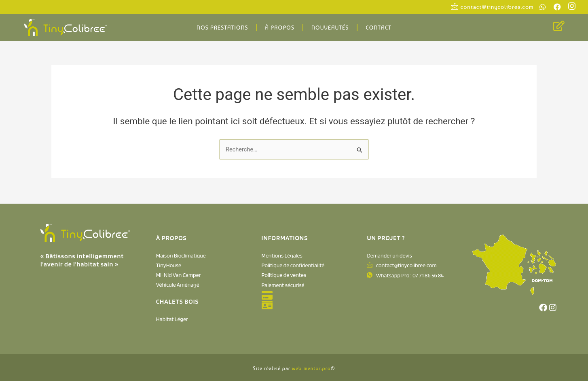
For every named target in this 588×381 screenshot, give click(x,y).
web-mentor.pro (311, 368)
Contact (379, 28)
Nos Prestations (222, 28)
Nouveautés (330, 28)
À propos (280, 28)
